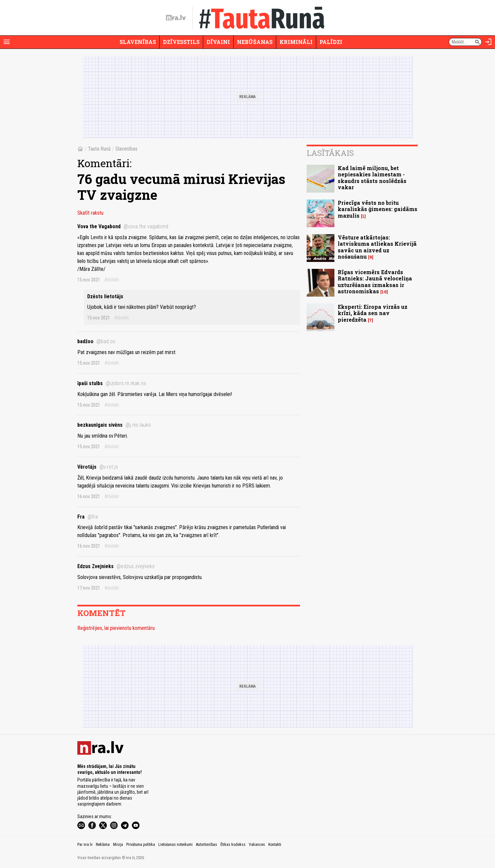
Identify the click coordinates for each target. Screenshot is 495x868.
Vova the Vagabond (123, 226)
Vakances (257, 845)
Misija (118, 845)
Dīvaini (218, 42)
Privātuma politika (141, 845)
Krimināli (296, 42)
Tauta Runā (99, 149)
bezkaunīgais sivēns (114, 425)
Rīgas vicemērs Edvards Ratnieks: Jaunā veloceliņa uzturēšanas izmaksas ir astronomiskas (375, 282)
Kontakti (275, 845)
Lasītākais (330, 153)
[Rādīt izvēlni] (7, 42)
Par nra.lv (85, 845)
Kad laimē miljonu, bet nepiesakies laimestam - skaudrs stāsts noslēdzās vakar (372, 178)
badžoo (96, 341)
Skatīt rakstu (90, 213)
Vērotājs (98, 467)
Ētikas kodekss (233, 845)
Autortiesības (207, 845)
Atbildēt (112, 280)
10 (384, 292)
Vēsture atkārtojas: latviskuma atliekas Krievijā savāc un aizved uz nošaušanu (377, 247)
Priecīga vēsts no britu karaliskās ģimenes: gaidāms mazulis (378, 209)
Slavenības (138, 42)
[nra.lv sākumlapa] (176, 18)
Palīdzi (331, 42)
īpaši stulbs (112, 383)
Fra (88, 517)
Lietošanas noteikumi (175, 845)
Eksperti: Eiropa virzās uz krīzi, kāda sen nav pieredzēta (373, 313)
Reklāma (103, 845)
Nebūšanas (255, 42)
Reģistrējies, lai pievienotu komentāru (116, 628)
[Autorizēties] (488, 42)
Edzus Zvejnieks (116, 566)
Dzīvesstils (181, 42)
